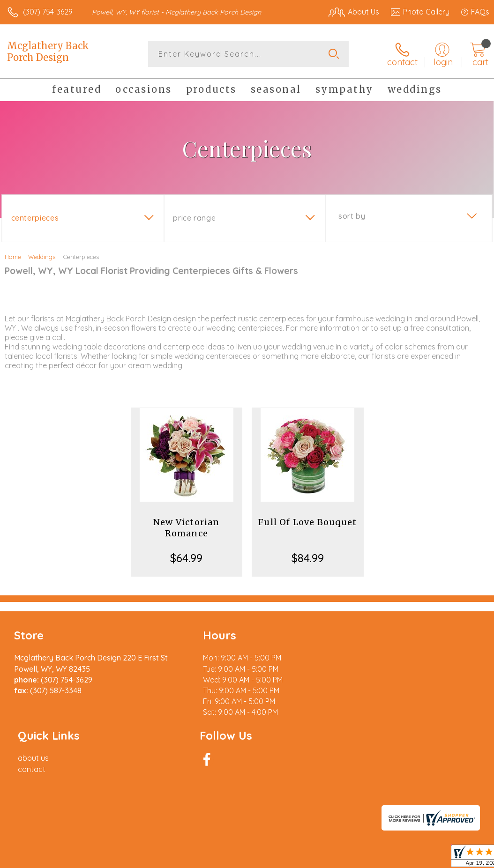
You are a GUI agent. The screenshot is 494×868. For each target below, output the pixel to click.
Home (13, 257)
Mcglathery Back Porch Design (48, 52)
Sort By (352, 216)
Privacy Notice (330, 791)
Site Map (455, 791)
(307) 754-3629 (48, 12)
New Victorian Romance (187, 528)
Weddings (42, 257)
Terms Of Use (275, 791)
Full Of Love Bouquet (307, 522)
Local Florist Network (397, 791)
